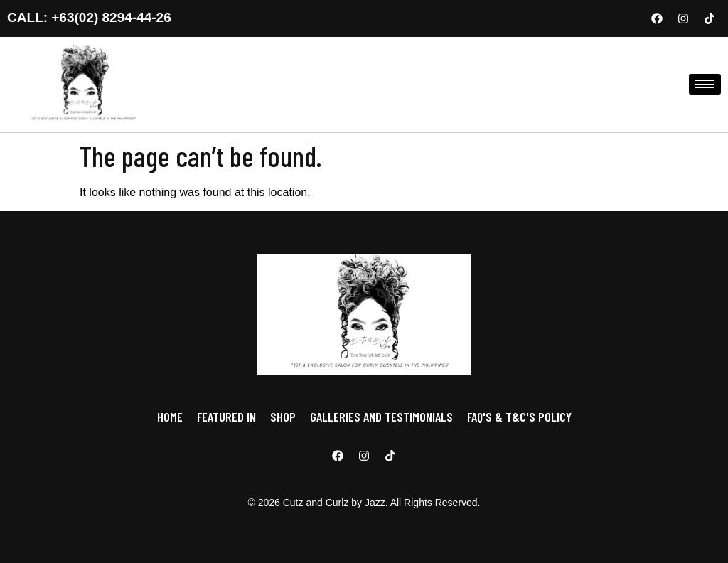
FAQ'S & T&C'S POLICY (519, 417)
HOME (170, 417)
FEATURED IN (226, 417)
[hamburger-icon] (705, 84)
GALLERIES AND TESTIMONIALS (381, 417)
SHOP (283, 417)
